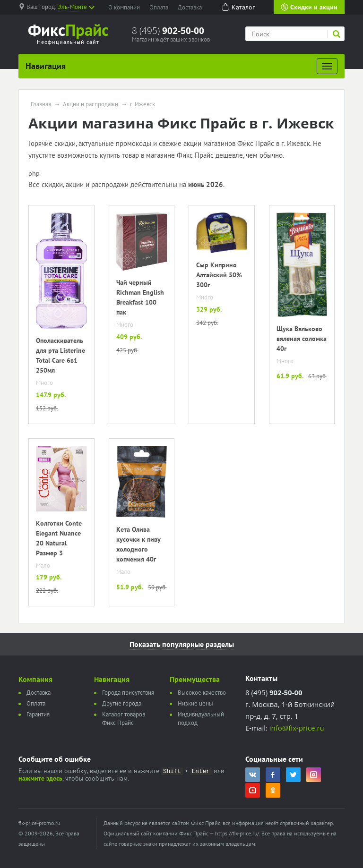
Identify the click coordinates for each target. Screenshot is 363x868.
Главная (41, 104)
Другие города (122, 703)
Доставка (190, 7)
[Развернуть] (327, 66)
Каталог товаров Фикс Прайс (124, 719)
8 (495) (168, 31)
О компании (124, 7)
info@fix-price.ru (297, 728)
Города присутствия (128, 693)
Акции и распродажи (91, 104)
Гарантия (38, 714)
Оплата (159, 7)
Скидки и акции (309, 7)
